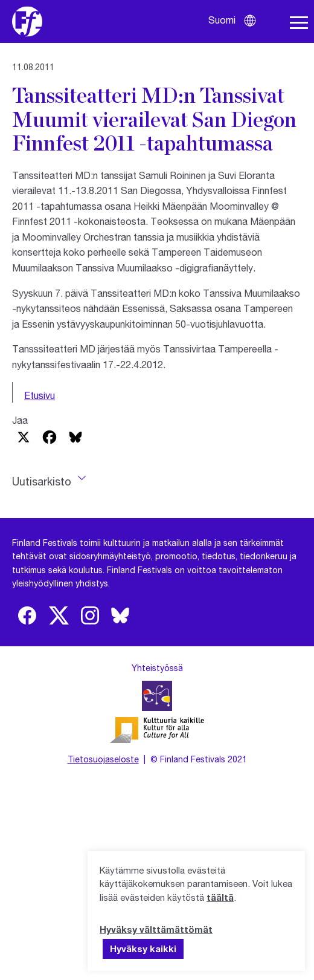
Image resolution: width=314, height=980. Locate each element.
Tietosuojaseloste (103, 759)
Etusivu (40, 395)
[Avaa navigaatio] (299, 23)
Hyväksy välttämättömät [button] (156, 929)
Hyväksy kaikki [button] (143, 949)
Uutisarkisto (42, 481)
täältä (220, 897)
